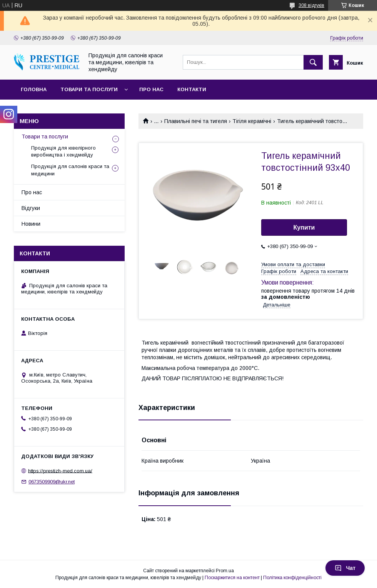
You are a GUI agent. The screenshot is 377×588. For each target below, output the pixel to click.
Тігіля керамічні (252, 121)
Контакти (192, 89)
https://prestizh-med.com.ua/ (60, 471)
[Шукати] (313, 62)
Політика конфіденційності (292, 578)
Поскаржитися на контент (232, 578)
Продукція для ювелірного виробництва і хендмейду (63, 151)
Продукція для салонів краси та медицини (70, 170)
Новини (31, 224)
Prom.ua (225, 571)
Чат (345, 568)
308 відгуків (311, 5)
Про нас (151, 89)
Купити (304, 227)
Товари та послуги (89, 89)
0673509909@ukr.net (52, 482)
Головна (34, 89)
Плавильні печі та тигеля (196, 121)
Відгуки (31, 208)
